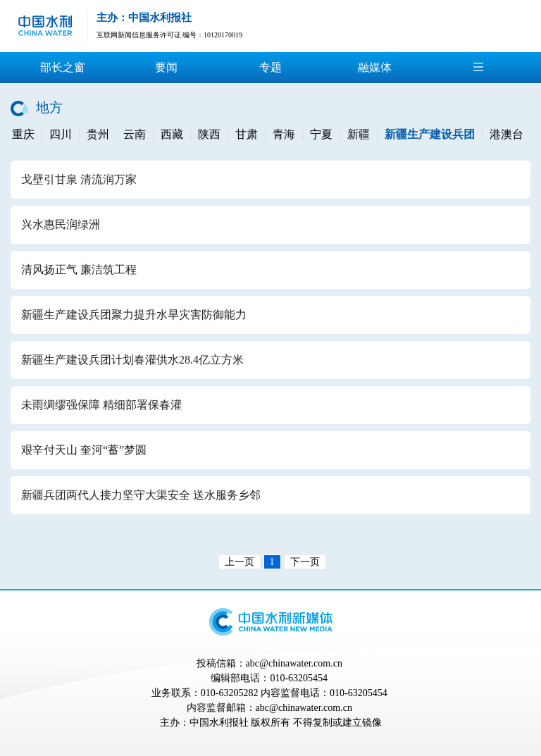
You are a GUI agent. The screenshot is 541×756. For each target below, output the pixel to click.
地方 (49, 107)
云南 (135, 134)
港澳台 (506, 134)
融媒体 (375, 67)
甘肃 (247, 134)
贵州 (98, 134)
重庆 (23, 134)
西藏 (172, 134)
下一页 (305, 562)
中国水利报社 (219, 723)
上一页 (240, 562)
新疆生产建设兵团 (430, 134)
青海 (284, 134)
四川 (61, 134)
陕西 (209, 134)
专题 (270, 67)
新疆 (359, 134)
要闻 (166, 67)
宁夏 (321, 134)
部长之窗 (63, 67)
